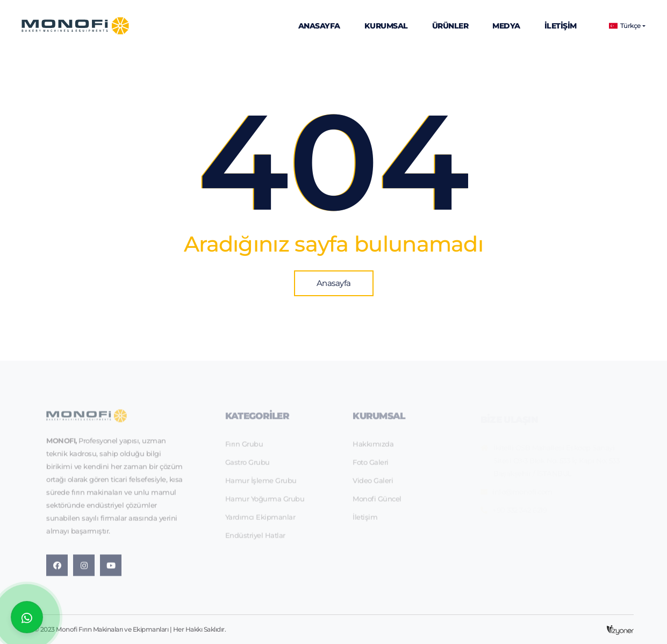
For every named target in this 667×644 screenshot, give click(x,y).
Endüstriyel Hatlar (255, 539)
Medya (506, 26)
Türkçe (625, 26)
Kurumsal (386, 26)
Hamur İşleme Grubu (261, 484)
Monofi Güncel (377, 502)
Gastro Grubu (248, 466)
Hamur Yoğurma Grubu (265, 502)
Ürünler (450, 26)
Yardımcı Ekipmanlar (260, 520)
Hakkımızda (373, 447)
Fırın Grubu (244, 447)
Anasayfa (319, 26)
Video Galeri (373, 484)
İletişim (561, 26)
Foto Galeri (371, 466)
